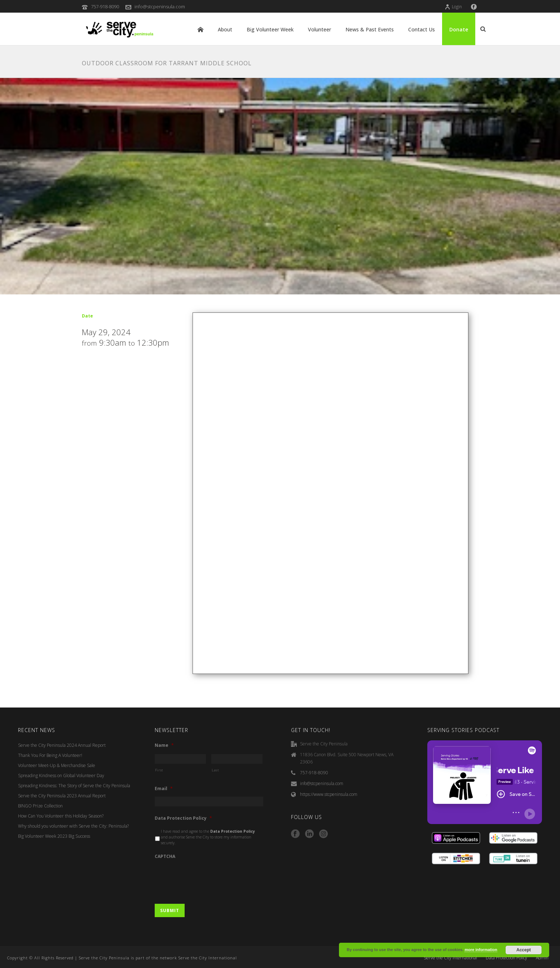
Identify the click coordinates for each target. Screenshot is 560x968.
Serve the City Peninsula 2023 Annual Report (62, 796)
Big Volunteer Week (270, 29)
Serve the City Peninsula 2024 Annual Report (62, 745)
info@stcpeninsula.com (160, 6)
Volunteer (319, 29)
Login (453, 7)
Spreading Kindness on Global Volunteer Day (61, 776)
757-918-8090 (105, 6)
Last (215, 770)
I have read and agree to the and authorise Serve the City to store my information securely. (208, 837)
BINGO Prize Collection (40, 806)
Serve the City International (450, 958)
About (225, 29)
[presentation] (210, 878)
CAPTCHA (165, 857)
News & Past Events (370, 29)
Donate (459, 29)
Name (164, 745)
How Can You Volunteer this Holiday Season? (61, 816)
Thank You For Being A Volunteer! (50, 755)
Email (164, 789)
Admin (542, 958)
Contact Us (422, 29)
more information (481, 950)
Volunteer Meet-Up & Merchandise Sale (57, 765)
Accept (524, 950)
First (159, 770)
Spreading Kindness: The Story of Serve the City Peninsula (74, 786)
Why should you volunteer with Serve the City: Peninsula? (73, 826)
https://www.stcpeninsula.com (329, 794)
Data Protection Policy (183, 818)
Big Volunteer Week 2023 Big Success (54, 836)
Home (200, 30)
